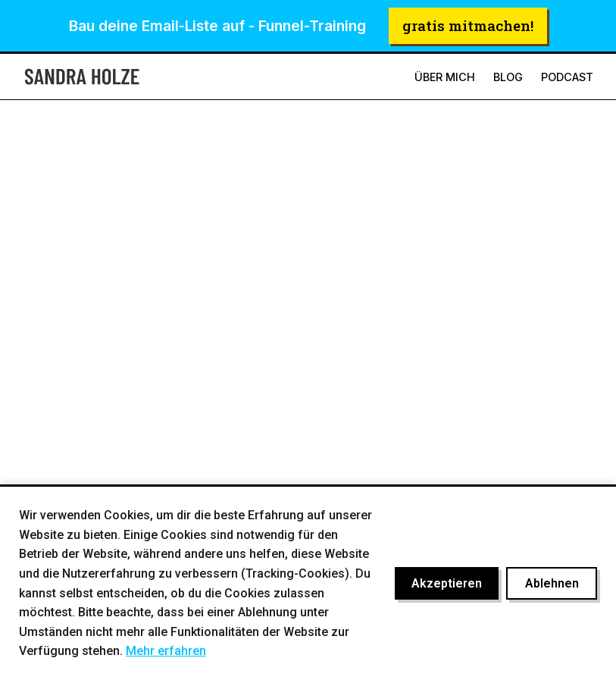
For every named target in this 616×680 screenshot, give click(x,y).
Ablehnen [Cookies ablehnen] (552, 583)
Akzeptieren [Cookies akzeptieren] (447, 583)
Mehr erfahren (166, 651)
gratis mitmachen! (468, 25)
